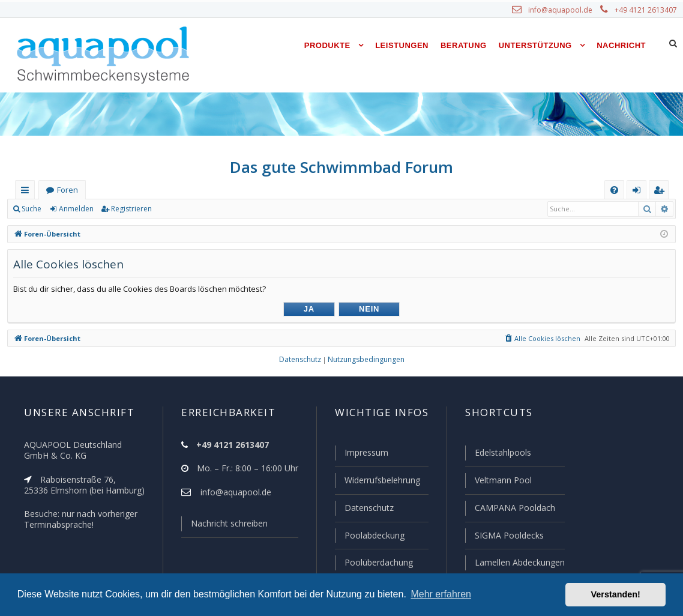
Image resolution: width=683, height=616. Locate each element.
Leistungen (402, 45)
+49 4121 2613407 (647, 10)
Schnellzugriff (27, 192)
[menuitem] (614, 190)
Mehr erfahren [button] (441, 594)
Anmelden (76, 209)
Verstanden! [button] (616, 594)
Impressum (361, 455)
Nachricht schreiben (225, 526)
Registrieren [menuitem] (661, 192)
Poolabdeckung (369, 536)
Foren (67, 190)
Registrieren (129, 209)
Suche (32, 209)
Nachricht (621, 45)
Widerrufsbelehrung (377, 482)
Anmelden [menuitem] (639, 192)
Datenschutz (364, 509)
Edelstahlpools (502, 455)
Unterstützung (535, 45)
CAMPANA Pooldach (514, 509)
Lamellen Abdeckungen (519, 563)
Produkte (327, 45)
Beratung (464, 45)
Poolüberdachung (373, 563)
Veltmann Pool (502, 482)
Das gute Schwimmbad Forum (342, 167)
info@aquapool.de (565, 10)
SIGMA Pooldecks (509, 536)
